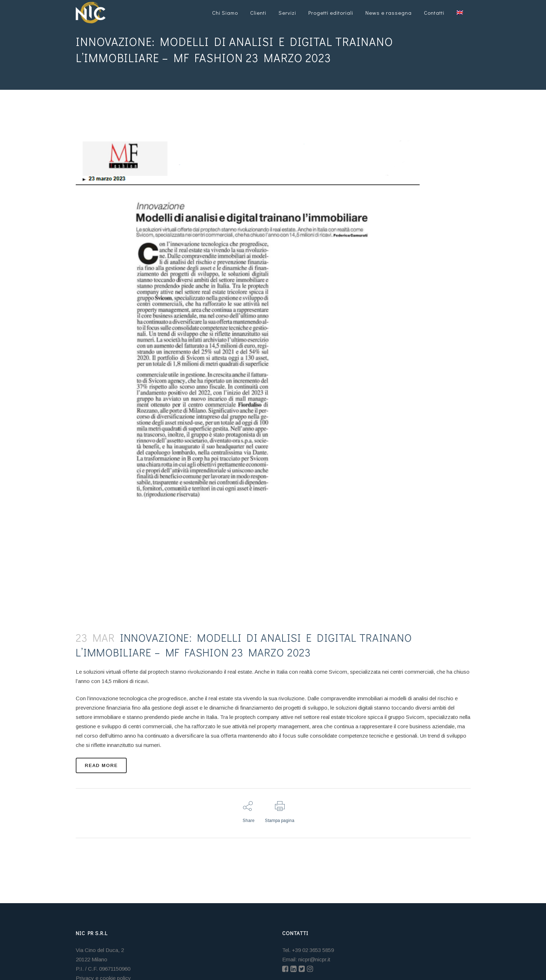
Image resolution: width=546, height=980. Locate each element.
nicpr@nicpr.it (314, 959)
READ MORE (101, 765)
